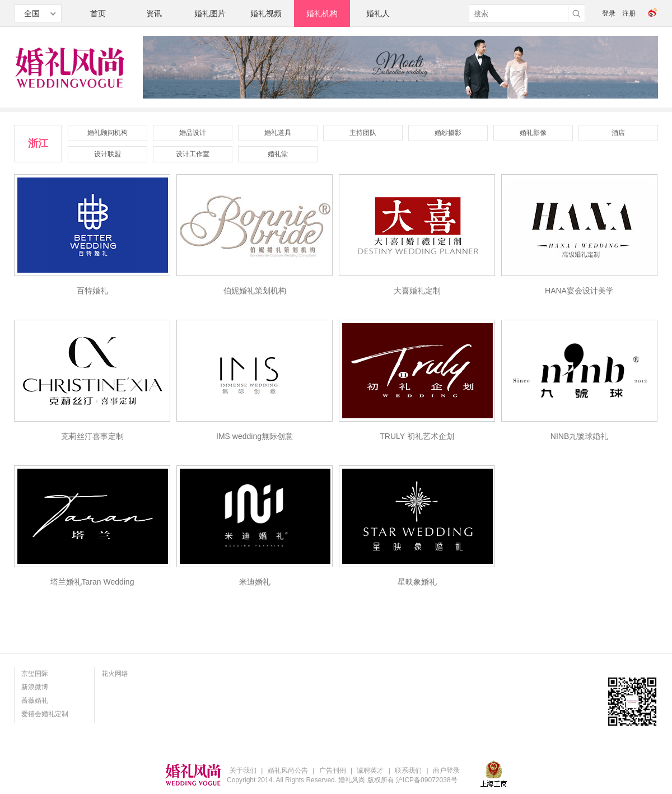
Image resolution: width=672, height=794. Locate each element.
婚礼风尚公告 (288, 770)
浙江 (38, 143)
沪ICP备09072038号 (426, 780)
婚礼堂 (278, 154)
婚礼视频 (266, 13)
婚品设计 (193, 133)
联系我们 (408, 770)
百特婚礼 (92, 291)
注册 (629, 13)
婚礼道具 (278, 133)
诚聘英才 (370, 770)
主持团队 (363, 133)
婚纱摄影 (448, 133)
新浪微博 (35, 687)
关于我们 (243, 770)
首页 (98, 13)
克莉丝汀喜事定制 (92, 436)
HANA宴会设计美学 (579, 291)
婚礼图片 (210, 13)
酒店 (618, 133)
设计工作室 (193, 154)
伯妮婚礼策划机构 (255, 291)
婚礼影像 (533, 133)
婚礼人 (378, 13)
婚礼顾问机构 (108, 133)
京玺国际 (35, 674)
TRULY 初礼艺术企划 (417, 436)
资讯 (154, 13)
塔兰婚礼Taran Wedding (92, 582)
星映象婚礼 (417, 582)
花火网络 (115, 674)
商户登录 (446, 770)
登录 (609, 13)
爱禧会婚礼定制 (45, 714)
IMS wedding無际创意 (255, 436)
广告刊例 (333, 770)
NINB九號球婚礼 (579, 436)
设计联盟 (108, 154)
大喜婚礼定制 (417, 291)
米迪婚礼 (255, 582)
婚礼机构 (322, 13)
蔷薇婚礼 (35, 700)
